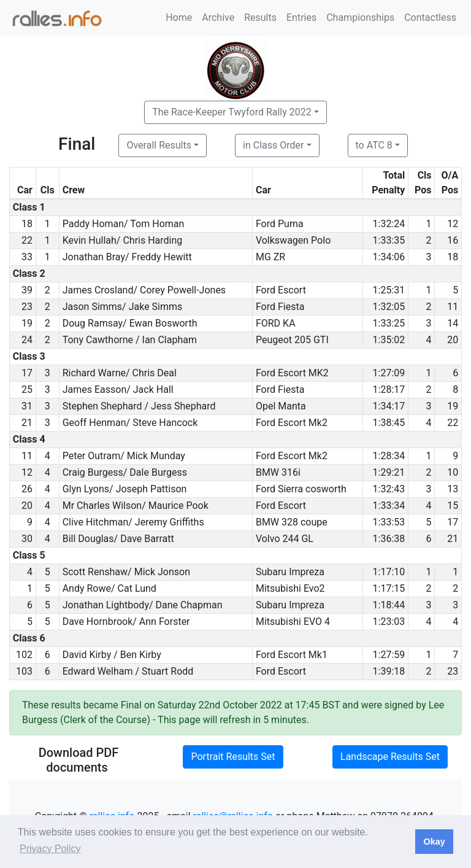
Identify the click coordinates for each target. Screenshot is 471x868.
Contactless (430, 17)
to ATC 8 (374, 145)
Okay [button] (434, 842)
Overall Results (159, 145)
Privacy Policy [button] (50, 849)
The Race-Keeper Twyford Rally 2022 (232, 112)
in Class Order (273, 145)
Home (179, 17)
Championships (360, 17)
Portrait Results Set (233, 757)
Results (260, 17)
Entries (301, 17)
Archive (218, 17)
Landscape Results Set (390, 757)
